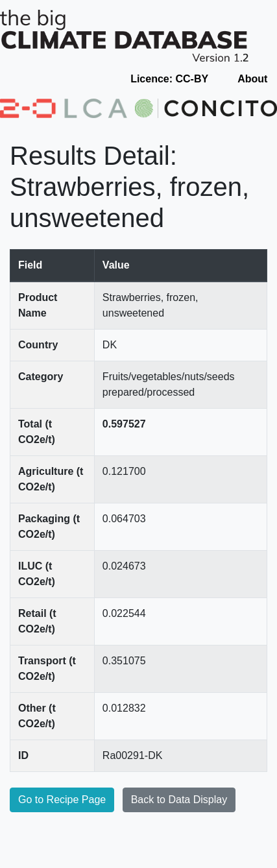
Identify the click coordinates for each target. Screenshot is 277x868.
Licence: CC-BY (169, 79)
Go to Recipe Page (62, 800)
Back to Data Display (179, 800)
